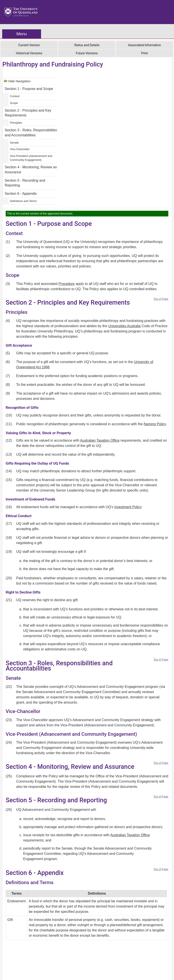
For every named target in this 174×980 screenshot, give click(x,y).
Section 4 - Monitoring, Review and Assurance (32, 169)
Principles (16, 123)
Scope (14, 103)
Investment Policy (128, 507)
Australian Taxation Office (100, 440)
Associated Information (145, 45)
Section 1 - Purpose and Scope (29, 89)
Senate (14, 143)
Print (145, 53)
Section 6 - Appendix (21, 194)
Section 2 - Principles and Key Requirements (28, 113)
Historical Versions (29, 53)
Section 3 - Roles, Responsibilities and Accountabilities (31, 133)
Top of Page (161, 299)
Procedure (67, 284)
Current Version (29, 45)
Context (15, 96)
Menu (22, 34)
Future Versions (87, 53)
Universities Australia (125, 326)
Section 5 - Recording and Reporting (25, 183)
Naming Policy (155, 424)
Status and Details (87, 45)
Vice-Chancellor (20, 149)
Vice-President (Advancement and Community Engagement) (31, 158)
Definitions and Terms (23, 201)
